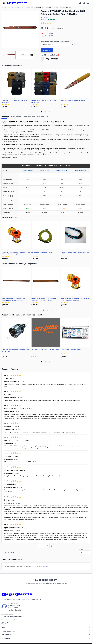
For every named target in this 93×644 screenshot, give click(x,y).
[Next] (37, 55)
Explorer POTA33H (62, 171)
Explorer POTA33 (44, 171)
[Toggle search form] (80, 3)
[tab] (7, 117)
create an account (43, 566)
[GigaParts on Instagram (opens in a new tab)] (8, 623)
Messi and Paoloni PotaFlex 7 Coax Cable (73, 100)
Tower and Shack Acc (18, 8)
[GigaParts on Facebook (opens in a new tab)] (5, 623)
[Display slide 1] (42, 112)
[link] (40, 546)
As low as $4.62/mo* (58, 28)
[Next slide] (54, 112)
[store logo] (17, 3)
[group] (46, 23)
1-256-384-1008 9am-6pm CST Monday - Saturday (15, 608)
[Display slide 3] (50, 112)
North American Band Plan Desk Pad (72, 350)
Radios (8, 8)
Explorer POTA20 (28, 171)
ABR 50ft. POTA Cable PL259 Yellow (42, 252)
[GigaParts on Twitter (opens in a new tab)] (3, 623)
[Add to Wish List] (42, 59)
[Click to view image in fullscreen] (20, 30)
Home (3, 8)
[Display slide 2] (46, 112)
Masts (27, 8)
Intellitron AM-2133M (80, 171)
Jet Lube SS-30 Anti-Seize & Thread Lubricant (45, 350)
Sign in (34, 566)
